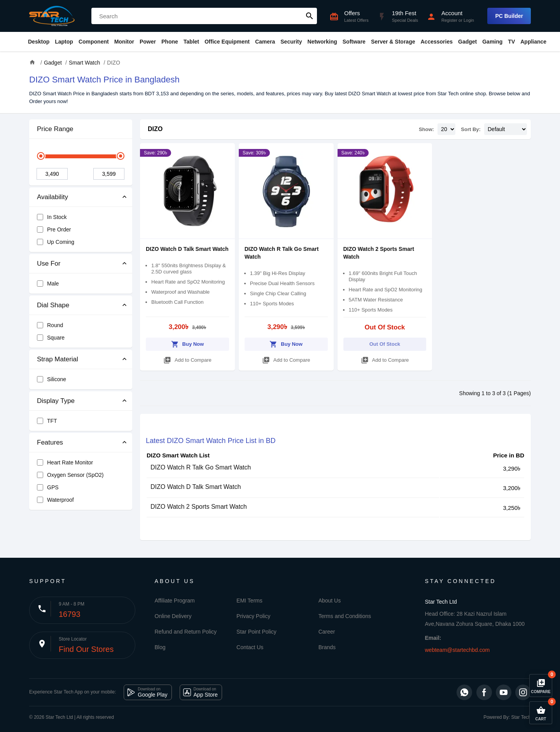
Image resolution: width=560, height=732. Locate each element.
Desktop (39, 42)
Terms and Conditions (345, 616)
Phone (170, 42)
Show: (426, 129)
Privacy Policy (253, 616)
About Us (330, 601)
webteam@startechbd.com (458, 650)
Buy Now (188, 343)
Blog (160, 647)
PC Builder (509, 16)
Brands (327, 647)
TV (511, 42)
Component (94, 42)
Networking (322, 42)
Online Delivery (173, 616)
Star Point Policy (256, 632)
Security (291, 42)
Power (148, 42)
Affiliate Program (175, 601)
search (310, 16)
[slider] (41, 156)
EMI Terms (249, 601)
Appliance (533, 42)
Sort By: (471, 129)
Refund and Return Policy (186, 632)
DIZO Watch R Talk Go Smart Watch (201, 467)
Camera (265, 42)
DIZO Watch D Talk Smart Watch (187, 249)
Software (354, 42)
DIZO (155, 129)
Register (449, 20)
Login (469, 20)
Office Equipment (227, 42)
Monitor (124, 42)
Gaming (492, 42)
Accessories (437, 42)
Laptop (64, 42)
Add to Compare (187, 359)
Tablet (191, 42)
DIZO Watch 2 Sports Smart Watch (199, 507)
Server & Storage (393, 42)
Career (327, 632)
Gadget (467, 42)
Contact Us (250, 647)
